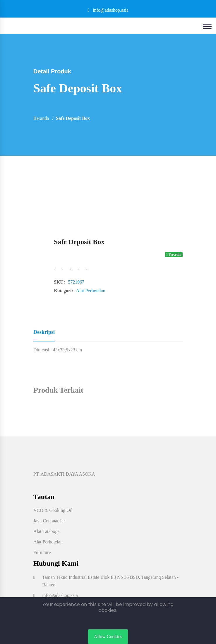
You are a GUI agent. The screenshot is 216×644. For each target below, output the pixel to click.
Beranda (41, 118)
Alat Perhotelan (91, 291)
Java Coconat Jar (49, 521)
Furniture (42, 552)
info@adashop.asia (108, 10)
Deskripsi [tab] (44, 332)
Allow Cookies (108, 637)
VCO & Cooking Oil (53, 510)
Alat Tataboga (47, 531)
